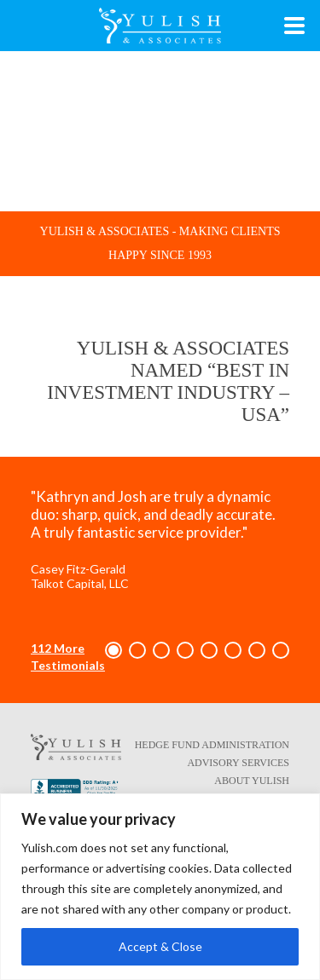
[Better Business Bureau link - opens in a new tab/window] (76, 791)
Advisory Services (238, 763)
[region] (160, 887)
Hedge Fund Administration (212, 745)
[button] (113, 650)
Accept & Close (160, 946)
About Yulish (252, 781)
